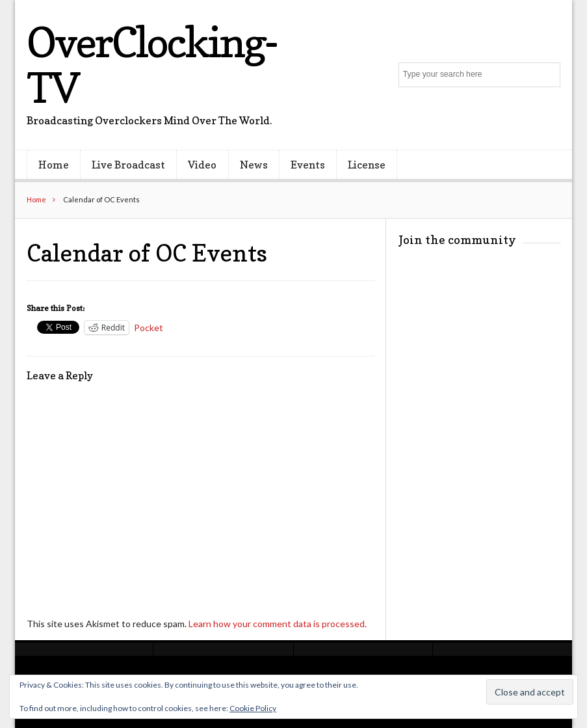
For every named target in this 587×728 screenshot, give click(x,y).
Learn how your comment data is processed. (278, 624)
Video (202, 165)
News (254, 165)
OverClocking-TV (152, 65)
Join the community (457, 240)
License (367, 165)
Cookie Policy (253, 708)
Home (54, 165)
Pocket (149, 328)
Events (308, 165)
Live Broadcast (128, 165)
